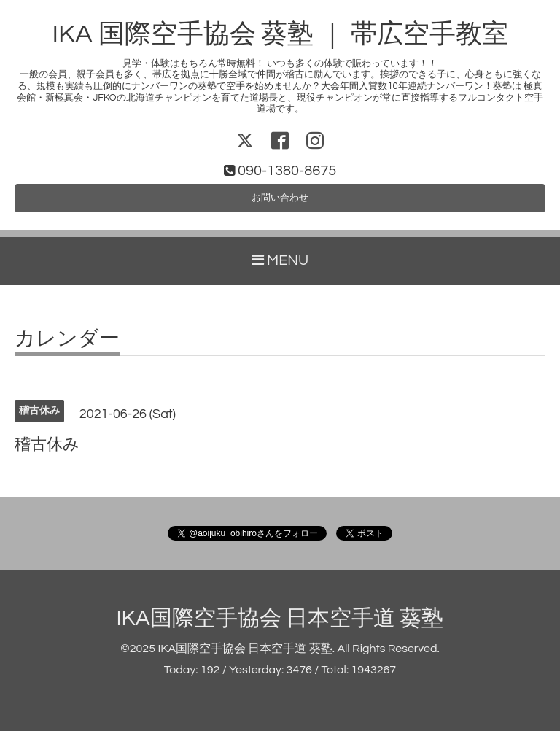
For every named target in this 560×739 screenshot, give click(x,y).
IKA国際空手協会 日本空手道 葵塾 (280, 626)
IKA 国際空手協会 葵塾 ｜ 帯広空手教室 (280, 34)
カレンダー (67, 347)
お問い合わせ (280, 203)
